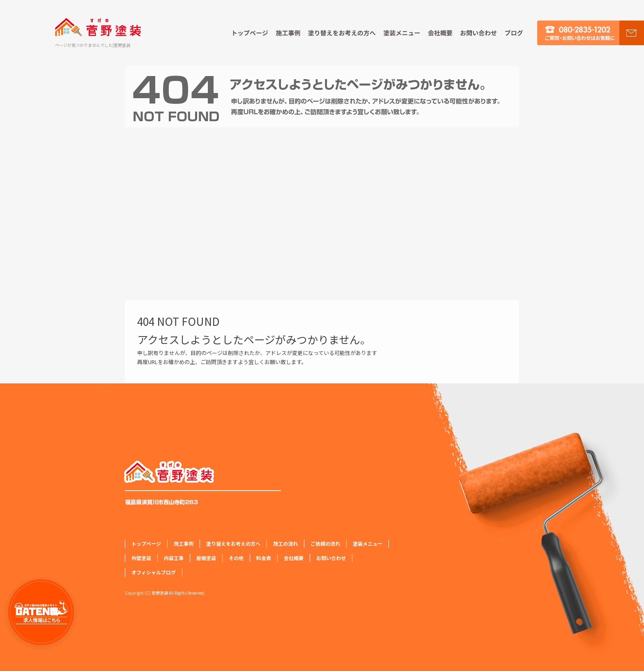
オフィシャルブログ (519, 33)
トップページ (247, 33)
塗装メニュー (402, 33)
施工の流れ (285, 543)
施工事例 (289, 33)
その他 (236, 558)
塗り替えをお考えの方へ (342, 33)
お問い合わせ (479, 33)
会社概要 (441, 33)
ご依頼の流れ (325, 543)
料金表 (264, 558)
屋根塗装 (206, 558)
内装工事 (174, 558)
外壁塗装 (141, 558)
